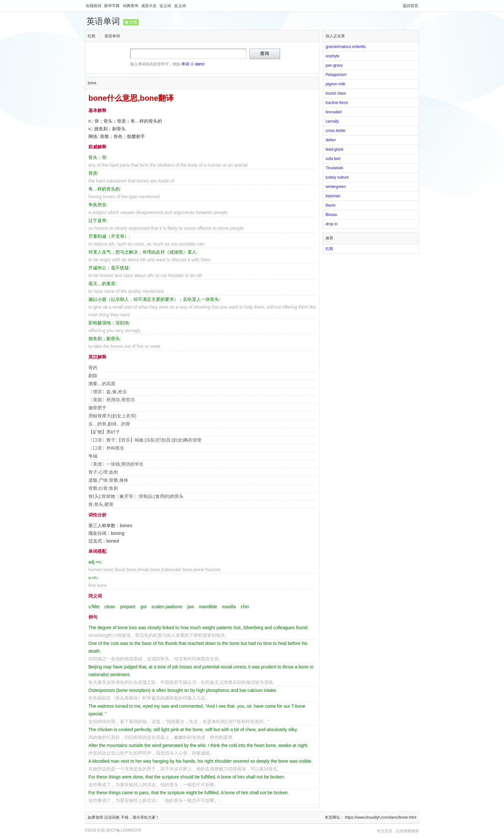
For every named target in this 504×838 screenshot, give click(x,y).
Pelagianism (336, 75)
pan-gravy (334, 65)
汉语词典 (112, 817)
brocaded (334, 112)
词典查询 (131, 6)
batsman (333, 196)
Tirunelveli (334, 168)
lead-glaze (334, 149)
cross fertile (335, 131)
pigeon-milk (335, 84)
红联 (133, 22)
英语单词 (103, 21)
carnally (332, 121)
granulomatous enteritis (346, 47)
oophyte (333, 56)
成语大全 (149, 6)
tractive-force (337, 103)
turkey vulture (337, 177)
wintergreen (336, 187)
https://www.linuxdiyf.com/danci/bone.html (381, 817)
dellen (331, 140)
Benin (331, 205)
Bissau (331, 215)
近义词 (166, 6)
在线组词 (94, 6)
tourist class (336, 93)
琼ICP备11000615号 (124, 830)
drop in (332, 224)
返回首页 (410, 6)
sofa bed (333, 159)
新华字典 (112, 6)
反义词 (180, 6)
